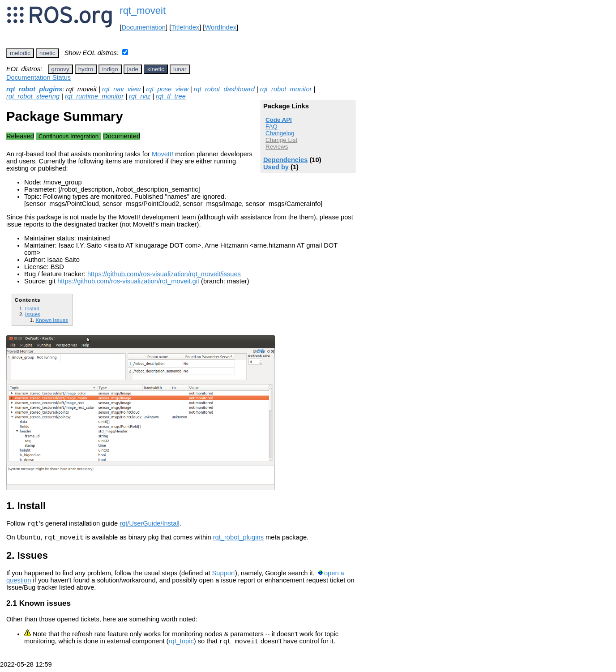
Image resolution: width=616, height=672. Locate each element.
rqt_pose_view (167, 89)
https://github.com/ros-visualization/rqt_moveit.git (128, 281)
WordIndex (220, 27)
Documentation (143, 27)
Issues (33, 314)
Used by (276, 167)
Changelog (280, 133)
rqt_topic (181, 645)
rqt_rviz (140, 96)
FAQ (272, 126)
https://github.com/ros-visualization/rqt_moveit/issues (164, 274)
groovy (60, 69)
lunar (180, 69)
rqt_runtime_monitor (94, 96)
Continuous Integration (68, 136)
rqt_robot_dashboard (224, 89)
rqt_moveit (143, 11)
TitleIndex (185, 27)
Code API (279, 120)
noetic (47, 53)
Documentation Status (38, 77)
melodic (20, 53)
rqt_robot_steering (33, 96)
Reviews (277, 147)
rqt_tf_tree (171, 96)
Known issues (51, 320)
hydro (86, 69)
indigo (110, 69)
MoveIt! (163, 154)
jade (133, 69)
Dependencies (285, 160)
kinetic (156, 69)
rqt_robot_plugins (34, 89)
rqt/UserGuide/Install (150, 525)
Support (224, 576)
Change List (281, 140)
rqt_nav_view (121, 89)
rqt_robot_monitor (286, 89)
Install (32, 308)
